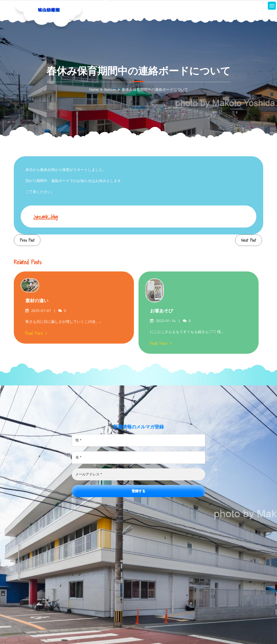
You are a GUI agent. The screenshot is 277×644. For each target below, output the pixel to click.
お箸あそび (162, 311)
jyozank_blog (46, 217)
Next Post (249, 240)
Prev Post (27, 240)
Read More (36, 333)
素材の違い (37, 301)
